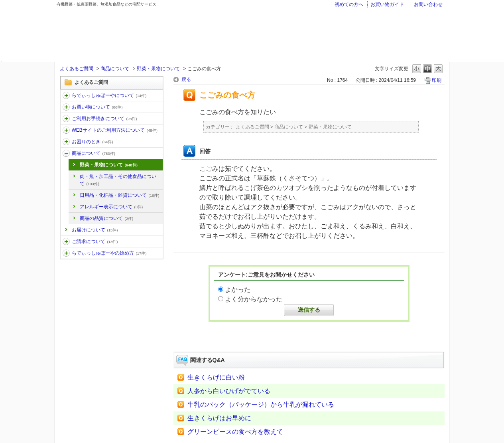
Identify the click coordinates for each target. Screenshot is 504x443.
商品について (115, 69)
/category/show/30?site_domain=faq (66, 130)
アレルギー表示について (111, 207)
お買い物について (97, 107)
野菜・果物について (158, 69)
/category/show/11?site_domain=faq (66, 95)
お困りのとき (93, 142)
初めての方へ (349, 4)
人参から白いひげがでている (229, 391)
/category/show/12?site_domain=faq (66, 107)
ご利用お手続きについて (104, 119)
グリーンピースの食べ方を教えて (235, 432)
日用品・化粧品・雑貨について (120, 195)
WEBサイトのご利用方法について (115, 130)
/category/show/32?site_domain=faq (66, 153)
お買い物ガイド (387, 4)
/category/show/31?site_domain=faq (66, 142)
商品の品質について (107, 218)
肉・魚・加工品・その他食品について (118, 180)
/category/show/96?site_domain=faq (66, 241)
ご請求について (95, 241)
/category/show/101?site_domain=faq (66, 253)
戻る (186, 79)
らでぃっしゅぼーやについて (109, 95)
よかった (238, 290)
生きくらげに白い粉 (216, 377)
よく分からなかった (254, 299)
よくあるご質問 (77, 69)
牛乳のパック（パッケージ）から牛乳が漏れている (261, 404)
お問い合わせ (428, 4)
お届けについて (95, 230)
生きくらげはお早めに (219, 418)
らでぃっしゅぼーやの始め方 (109, 253)
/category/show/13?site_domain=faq (66, 119)
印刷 (437, 80)
